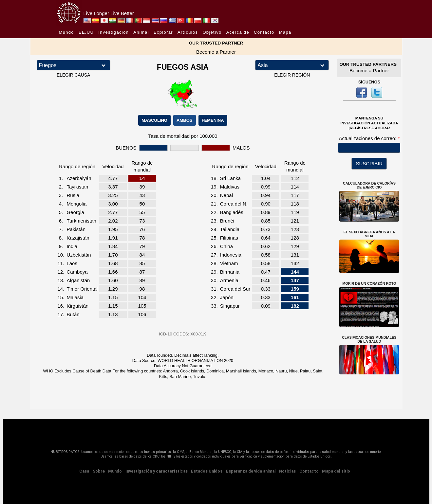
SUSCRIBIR (369, 163)
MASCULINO (154, 120)
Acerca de (238, 32)
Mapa (285, 32)
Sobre (99, 471)
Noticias (287, 471)
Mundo (66, 32)
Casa (84, 471)
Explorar (163, 32)
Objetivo (212, 32)
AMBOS (184, 120)
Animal (141, 32)
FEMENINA (213, 120)
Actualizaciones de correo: (368, 138)
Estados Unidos (207, 471)
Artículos (188, 32)
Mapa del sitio (336, 471)
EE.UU (86, 32)
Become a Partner (216, 52)
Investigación (113, 32)
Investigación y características (157, 471)
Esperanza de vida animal (251, 471)
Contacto (264, 32)
